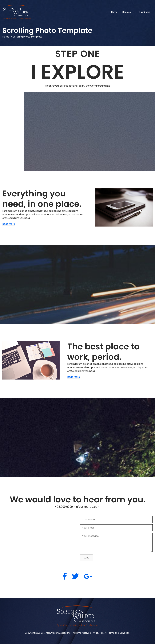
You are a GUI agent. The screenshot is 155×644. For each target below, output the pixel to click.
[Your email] (116, 528)
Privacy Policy (99, 633)
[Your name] (116, 519)
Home (114, 12)
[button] (86, 558)
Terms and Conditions (119, 633)
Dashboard (145, 12)
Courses (129, 12)
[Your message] (116, 542)
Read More (9, 224)
